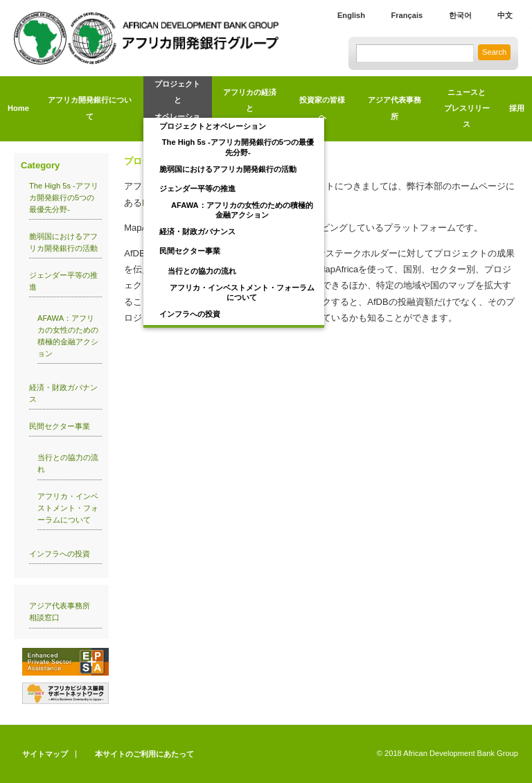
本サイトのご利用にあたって (144, 754)
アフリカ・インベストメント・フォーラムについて (242, 292)
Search (494, 52)
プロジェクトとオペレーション (213, 126)
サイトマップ (45, 754)
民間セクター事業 (190, 251)
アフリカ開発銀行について (90, 108)
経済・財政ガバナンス (197, 231)
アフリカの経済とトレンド (250, 108)
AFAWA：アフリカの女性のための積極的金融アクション (242, 210)
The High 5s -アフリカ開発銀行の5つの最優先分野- (238, 147)
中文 (505, 15)
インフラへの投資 (190, 314)
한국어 (460, 15)
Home (18, 108)
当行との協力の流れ (202, 271)
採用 (517, 108)
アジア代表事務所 (394, 108)
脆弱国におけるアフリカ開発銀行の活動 (228, 169)
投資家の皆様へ (322, 108)
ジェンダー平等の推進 (197, 188)
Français (407, 15)
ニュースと (467, 111)
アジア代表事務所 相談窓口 (63, 612)
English (351, 15)
